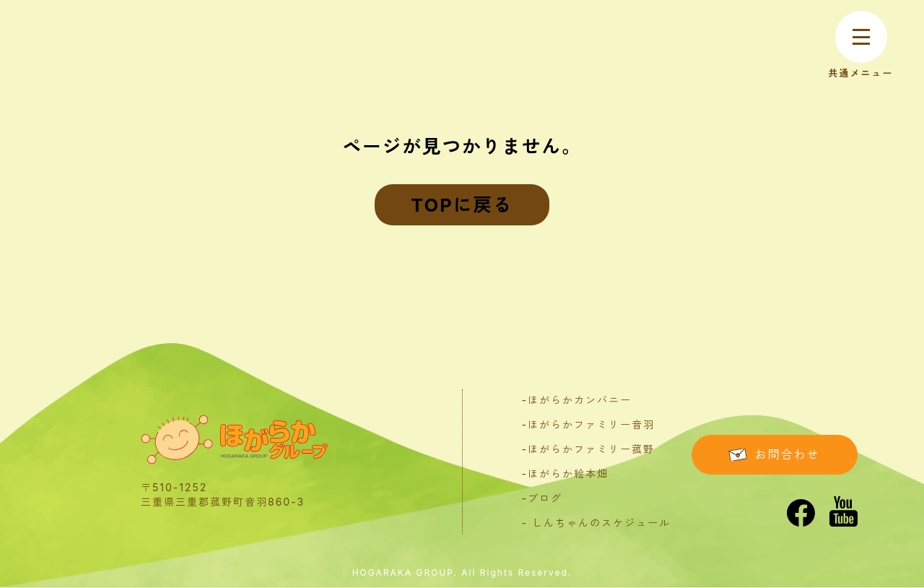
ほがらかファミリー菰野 (591, 449)
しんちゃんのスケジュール (601, 523)
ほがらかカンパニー (580, 400)
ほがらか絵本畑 (568, 474)
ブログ (545, 498)
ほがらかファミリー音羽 (591, 424)
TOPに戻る (462, 205)
